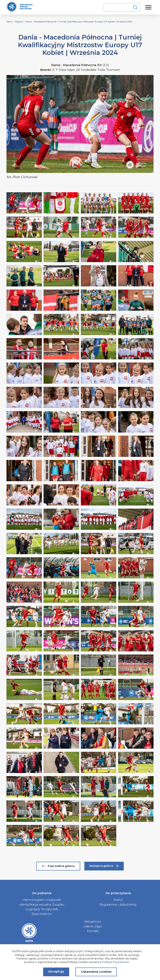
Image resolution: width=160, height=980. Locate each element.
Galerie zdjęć (93, 926)
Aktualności (93, 922)
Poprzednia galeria (58, 866)
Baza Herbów (42, 914)
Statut (118, 900)
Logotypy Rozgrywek (42, 909)
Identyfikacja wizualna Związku (42, 905)
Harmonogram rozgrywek (42, 900)
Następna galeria (104, 866)
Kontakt (93, 931)
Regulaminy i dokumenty (118, 905)
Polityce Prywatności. (116, 962)
